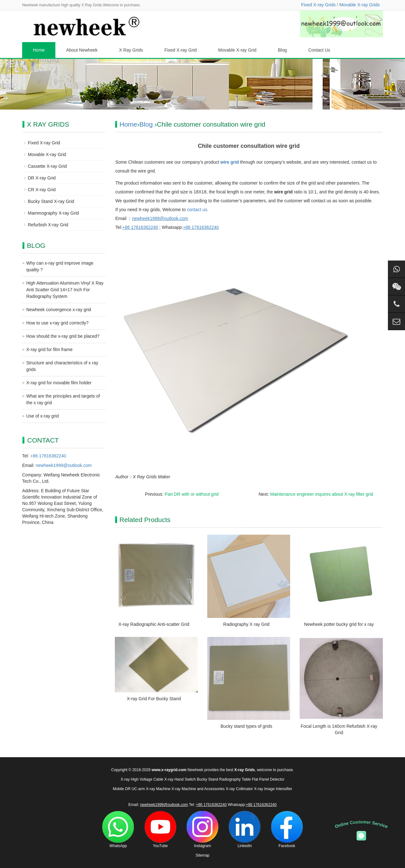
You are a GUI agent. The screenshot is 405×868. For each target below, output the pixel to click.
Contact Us (319, 50)
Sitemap (202, 855)
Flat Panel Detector (268, 779)
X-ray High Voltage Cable (142, 779)
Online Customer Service (361, 824)
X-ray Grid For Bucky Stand (154, 699)
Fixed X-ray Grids (318, 5)
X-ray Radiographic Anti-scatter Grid (154, 624)
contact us (197, 210)
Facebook (287, 830)
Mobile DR (122, 789)
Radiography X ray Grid (246, 624)
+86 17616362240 (48, 456)
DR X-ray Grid (42, 178)
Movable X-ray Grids (359, 5)
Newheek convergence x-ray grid (59, 310)
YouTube (160, 830)
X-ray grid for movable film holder (59, 383)
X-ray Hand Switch (180, 779)
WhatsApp (118, 830)
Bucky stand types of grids (246, 726)
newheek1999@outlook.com (64, 465)
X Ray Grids (131, 50)
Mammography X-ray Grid (53, 213)
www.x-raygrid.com (169, 770)
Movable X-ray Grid (237, 50)
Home (39, 50)
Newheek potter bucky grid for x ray (339, 624)
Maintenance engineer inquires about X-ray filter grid (322, 494)
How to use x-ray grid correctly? (57, 323)
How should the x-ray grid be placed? (63, 336)
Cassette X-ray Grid (47, 166)
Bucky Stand (207, 779)
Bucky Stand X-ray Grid (51, 201)
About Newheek (82, 50)
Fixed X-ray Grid (181, 50)
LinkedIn (245, 830)
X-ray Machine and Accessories (198, 789)
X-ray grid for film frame (49, 349)
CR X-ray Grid (42, 190)
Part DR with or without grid (191, 494)
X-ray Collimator (239, 789)
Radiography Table (235, 779)
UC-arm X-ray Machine (151, 789)
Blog (282, 50)
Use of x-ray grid (43, 416)
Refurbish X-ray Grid (48, 225)
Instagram (202, 830)
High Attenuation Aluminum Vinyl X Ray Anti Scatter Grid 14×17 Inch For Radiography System (65, 290)
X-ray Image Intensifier (273, 789)
